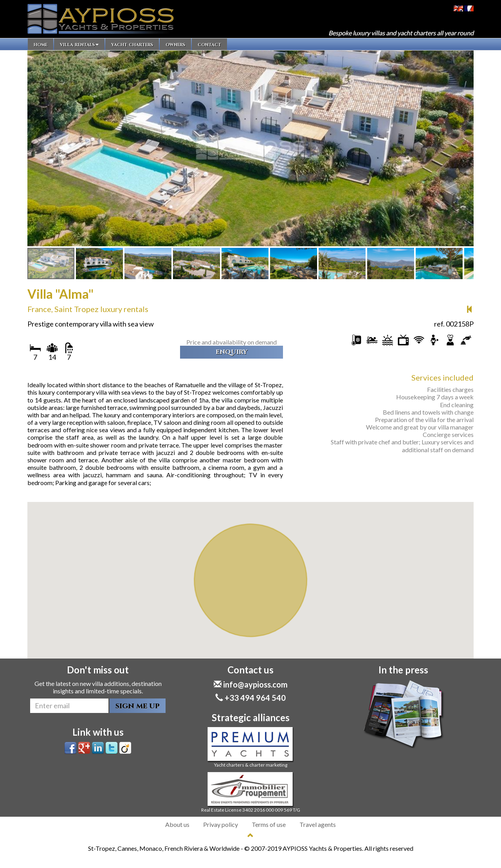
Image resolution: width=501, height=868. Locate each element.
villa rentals (79, 44)
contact (209, 44)
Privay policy (221, 824)
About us (177, 824)
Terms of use (269, 824)
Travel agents (318, 824)
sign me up (138, 706)
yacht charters (132, 44)
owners (175, 44)
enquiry (232, 352)
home (41, 44)
